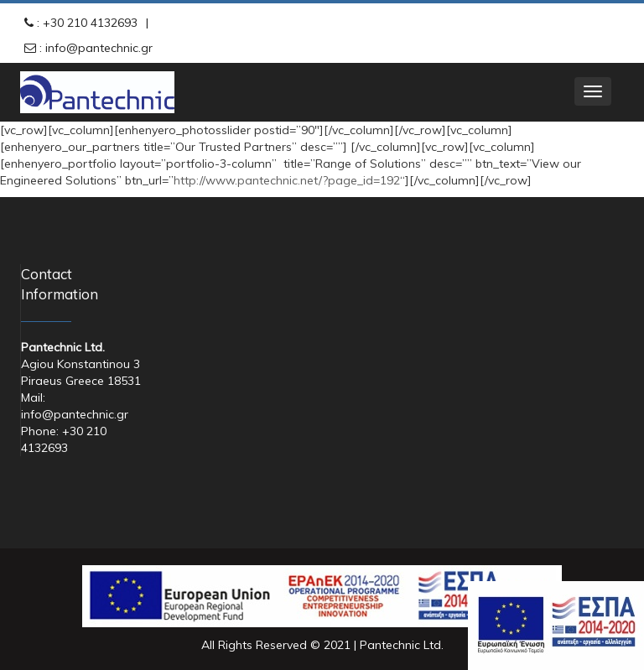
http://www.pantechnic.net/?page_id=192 (287, 180)
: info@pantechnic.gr (94, 48)
